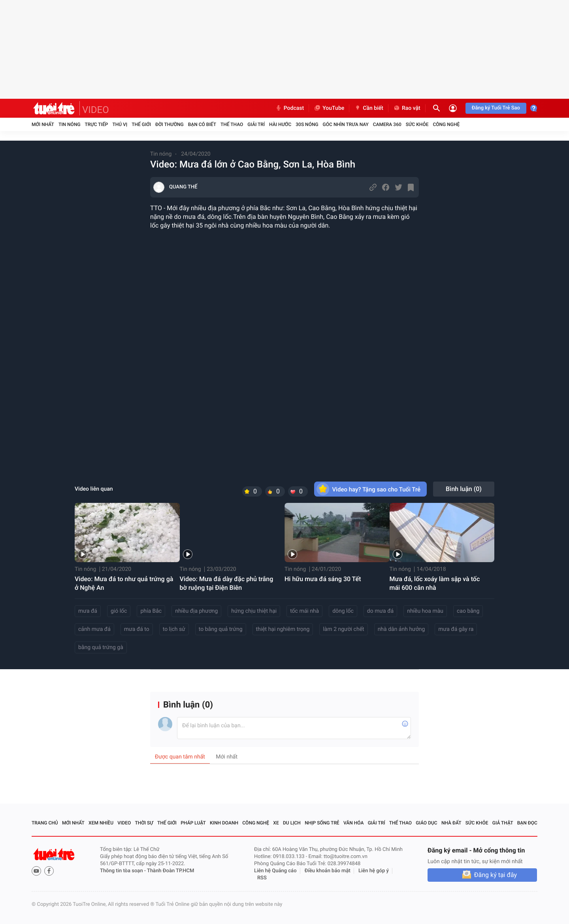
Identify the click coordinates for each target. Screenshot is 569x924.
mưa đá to (137, 629)
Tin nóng (70, 124)
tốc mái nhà (304, 611)
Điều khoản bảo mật (328, 871)
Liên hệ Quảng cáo (275, 871)
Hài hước (280, 124)
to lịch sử (174, 629)
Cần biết (369, 108)
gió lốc (119, 611)
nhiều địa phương (196, 611)
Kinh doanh (224, 823)
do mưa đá (380, 611)
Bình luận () (464, 489)
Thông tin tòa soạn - (123, 871)
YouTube (329, 108)
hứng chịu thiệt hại (254, 611)
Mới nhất (43, 124)
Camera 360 (387, 124)
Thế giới (141, 124)
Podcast (290, 108)
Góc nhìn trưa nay (346, 124)
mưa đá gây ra (456, 629)
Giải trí (256, 124)
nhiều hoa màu (425, 611)
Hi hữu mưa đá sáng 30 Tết (323, 579)
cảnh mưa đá (94, 629)
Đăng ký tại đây (496, 875)
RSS (262, 878)
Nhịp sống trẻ (322, 823)
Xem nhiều (101, 823)
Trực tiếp (97, 124)
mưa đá (88, 611)
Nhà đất (451, 823)
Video (124, 823)
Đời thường (170, 124)
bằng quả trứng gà (101, 647)
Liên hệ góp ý (374, 871)
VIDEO (96, 110)
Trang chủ (45, 823)
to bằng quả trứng (221, 629)
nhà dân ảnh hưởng (401, 629)
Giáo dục (426, 823)
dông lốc (343, 611)
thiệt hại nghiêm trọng (283, 629)
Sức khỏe (417, 124)
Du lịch (292, 823)
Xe (276, 823)
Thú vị (120, 124)
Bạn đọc (527, 823)
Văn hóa (354, 823)
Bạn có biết (202, 124)
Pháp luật (193, 823)
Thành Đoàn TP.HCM (171, 871)
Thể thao (232, 124)
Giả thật (503, 823)
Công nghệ (446, 124)
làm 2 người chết (343, 629)
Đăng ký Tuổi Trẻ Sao (496, 108)
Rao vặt (407, 108)
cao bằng (468, 611)
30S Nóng (307, 124)
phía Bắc (151, 611)
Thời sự (144, 823)
